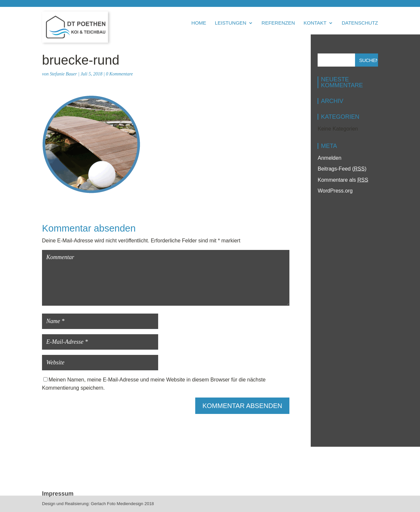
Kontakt (315, 23)
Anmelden (329, 158)
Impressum (58, 494)
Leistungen (231, 23)
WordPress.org (335, 191)
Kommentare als (343, 180)
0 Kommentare (119, 74)
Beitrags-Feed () (342, 169)
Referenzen (278, 23)
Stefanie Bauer (63, 74)
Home (199, 23)
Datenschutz (360, 23)
